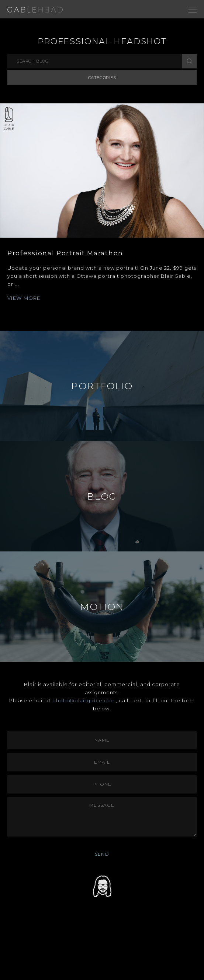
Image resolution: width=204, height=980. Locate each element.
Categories (102, 78)
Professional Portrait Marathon (65, 253)
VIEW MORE (24, 298)
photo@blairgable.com (84, 700)
